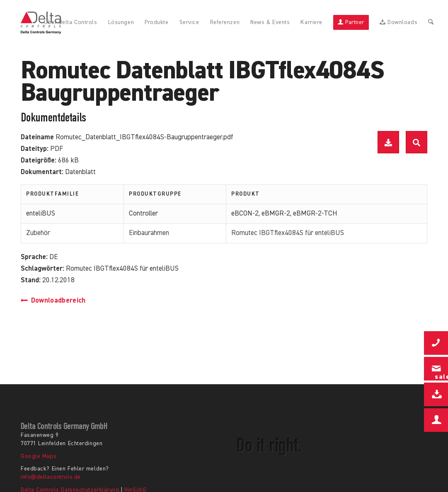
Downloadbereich (53, 301)
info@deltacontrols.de (51, 477)
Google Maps (39, 456)
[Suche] (431, 23)
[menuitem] (71, 23)
